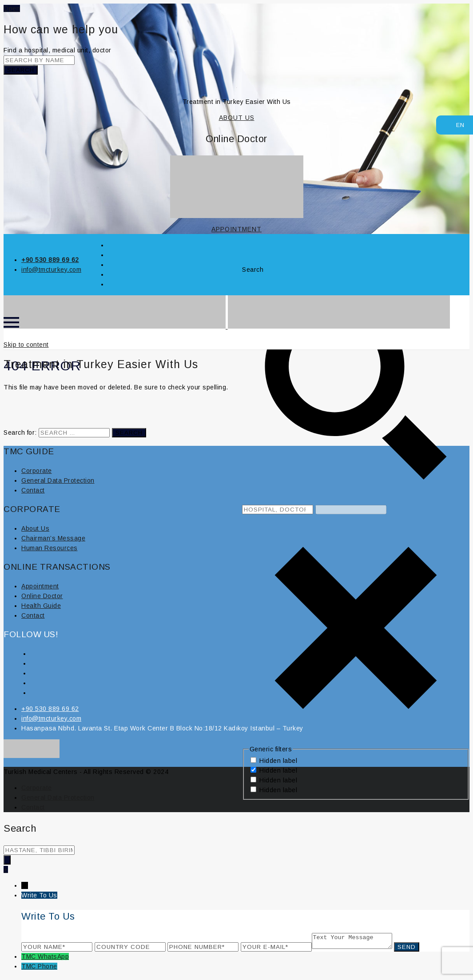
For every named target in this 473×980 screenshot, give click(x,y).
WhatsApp (53, 959)
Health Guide (41, 606)
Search (21, 70)
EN (456, 124)
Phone (48, 969)
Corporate (37, 471)
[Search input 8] (278, 510)
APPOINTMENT (236, 229)
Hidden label (278, 761)
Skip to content (26, 345)
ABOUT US (237, 118)
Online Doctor (42, 596)
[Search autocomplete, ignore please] (351, 510)
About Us (35, 528)
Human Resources (50, 548)
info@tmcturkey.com (51, 270)
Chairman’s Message (53, 538)
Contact (33, 490)
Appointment (40, 586)
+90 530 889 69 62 (50, 260)
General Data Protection (58, 480)
